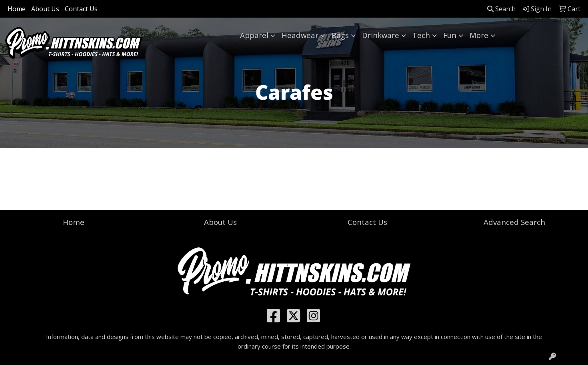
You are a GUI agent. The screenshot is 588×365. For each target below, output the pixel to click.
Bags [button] (340, 35)
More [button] (479, 35)
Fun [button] (450, 35)
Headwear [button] (300, 35)
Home (17, 9)
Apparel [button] (254, 35)
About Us (45, 9)
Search (501, 9)
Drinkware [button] (381, 35)
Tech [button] (421, 35)
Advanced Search (514, 222)
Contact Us (81, 9)
